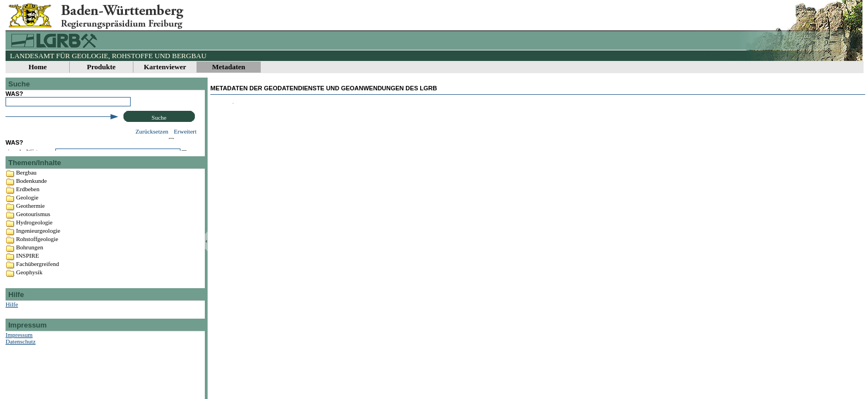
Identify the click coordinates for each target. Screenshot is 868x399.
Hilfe (12, 334)
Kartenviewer (165, 67)
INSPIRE (28, 285)
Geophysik (29, 301)
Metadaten (229, 67)
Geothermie (30, 235)
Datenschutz (20, 371)
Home (37, 67)
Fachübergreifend (37, 293)
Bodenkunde (32, 210)
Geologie (27, 227)
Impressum (19, 364)
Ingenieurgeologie (38, 260)
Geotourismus (33, 243)
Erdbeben (28, 218)
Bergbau (26, 202)
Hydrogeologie (34, 252)
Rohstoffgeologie (37, 268)
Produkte (101, 67)
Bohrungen (30, 277)
